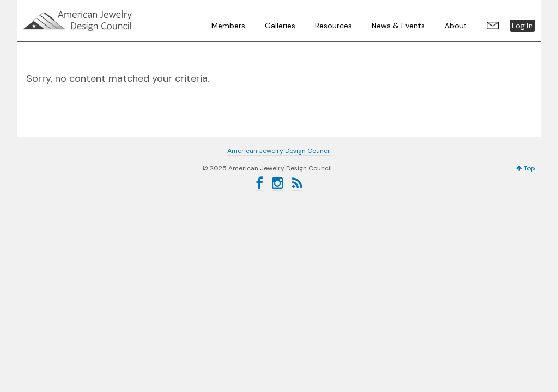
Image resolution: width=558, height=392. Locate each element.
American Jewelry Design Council (105, 21)
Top (526, 168)
